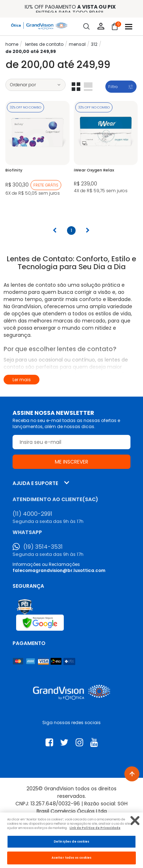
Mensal (77, 44)
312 (94, 44)
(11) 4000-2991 (32, 514)
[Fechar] (135, 821)
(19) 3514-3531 (43, 547)
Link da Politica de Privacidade (95, 828)
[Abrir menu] (129, 27)
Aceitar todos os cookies (71, 858)
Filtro (113, 87)
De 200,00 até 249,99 (31, 51)
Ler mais (22, 380)
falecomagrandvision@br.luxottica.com (59, 570)
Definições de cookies (71, 842)
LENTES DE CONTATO (44, 44)
